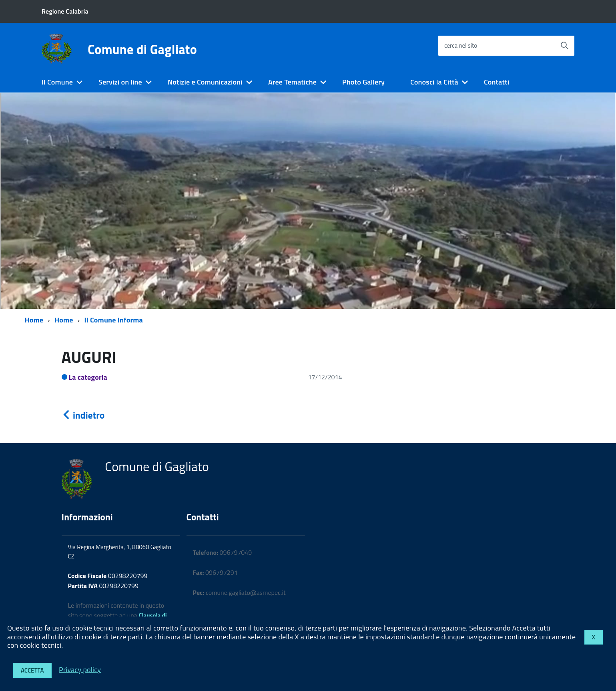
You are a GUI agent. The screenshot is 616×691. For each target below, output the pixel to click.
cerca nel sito (461, 45)
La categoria (88, 377)
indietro (83, 415)
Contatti (497, 82)
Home (34, 320)
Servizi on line (120, 82)
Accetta (32, 670)
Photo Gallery (363, 82)
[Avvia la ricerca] (564, 46)
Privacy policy (80, 669)
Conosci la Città (434, 82)
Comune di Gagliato (142, 49)
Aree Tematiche (292, 82)
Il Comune (57, 82)
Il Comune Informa (114, 320)
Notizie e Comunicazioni (205, 82)
